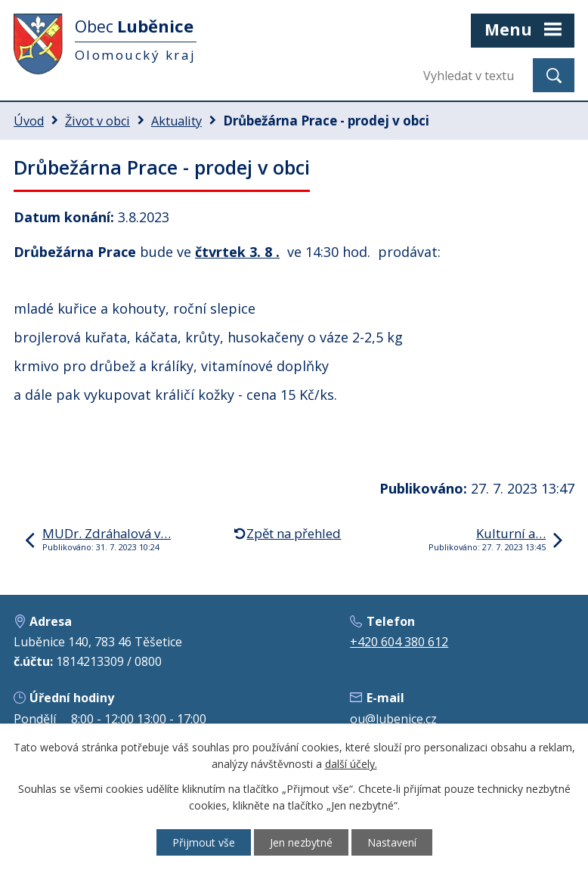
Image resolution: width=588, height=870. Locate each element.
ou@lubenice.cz (393, 719)
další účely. (351, 765)
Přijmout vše (204, 842)
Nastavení (392, 842)
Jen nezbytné (301, 842)
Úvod (29, 121)
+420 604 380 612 (399, 642)
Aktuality (176, 121)
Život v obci (97, 121)
